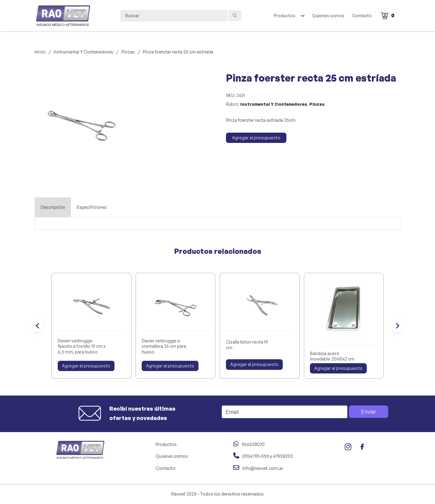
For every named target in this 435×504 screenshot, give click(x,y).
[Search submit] (235, 16)
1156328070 (253, 444)
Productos (284, 16)
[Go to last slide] (38, 326)
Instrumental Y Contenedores (84, 52)
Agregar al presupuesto (256, 138)
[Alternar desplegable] (303, 16)
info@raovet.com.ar (263, 468)
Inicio (40, 52)
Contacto (362, 16)
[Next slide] (397, 326)
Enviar (369, 412)
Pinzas (128, 52)
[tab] (53, 207)
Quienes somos (328, 16)
